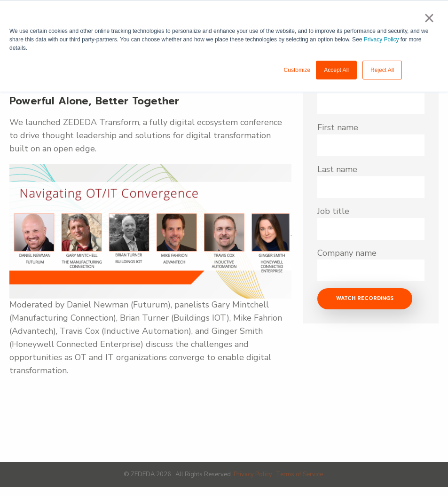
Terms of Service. (300, 474)
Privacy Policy (381, 39)
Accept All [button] (336, 70)
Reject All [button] (382, 70)
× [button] (429, 18)
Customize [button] (297, 70)
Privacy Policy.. (255, 474)
